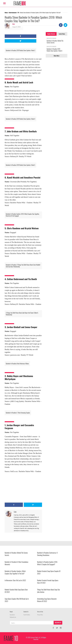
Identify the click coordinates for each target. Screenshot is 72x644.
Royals (11, 612)
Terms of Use (40, 612)
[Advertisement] (23, 488)
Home (6, 13)
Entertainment (13, 13)
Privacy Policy (40, 615)
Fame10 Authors (27, 615)
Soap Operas (12, 615)
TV (18, 13)
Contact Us (26, 612)
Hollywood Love (13, 617)
